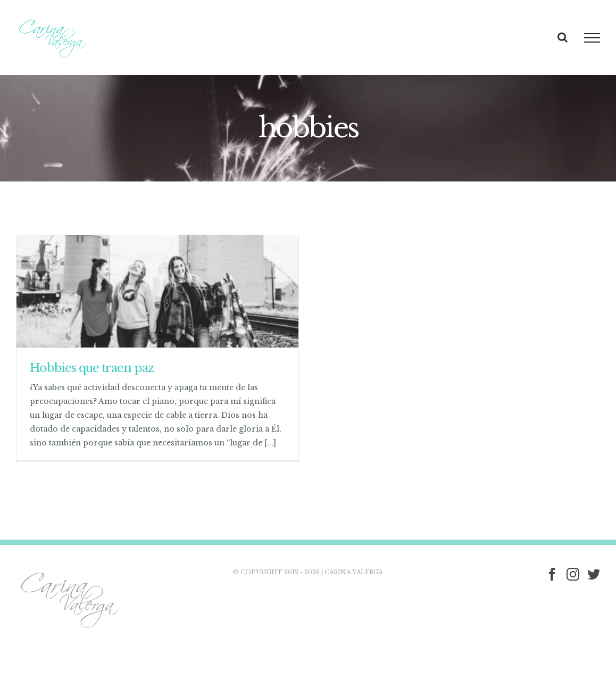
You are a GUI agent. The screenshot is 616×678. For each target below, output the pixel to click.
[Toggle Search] (563, 37)
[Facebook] (552, 574)
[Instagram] (573, 574)
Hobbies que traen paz (92, 368)
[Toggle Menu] (592, 38)
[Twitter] (594, 574)
